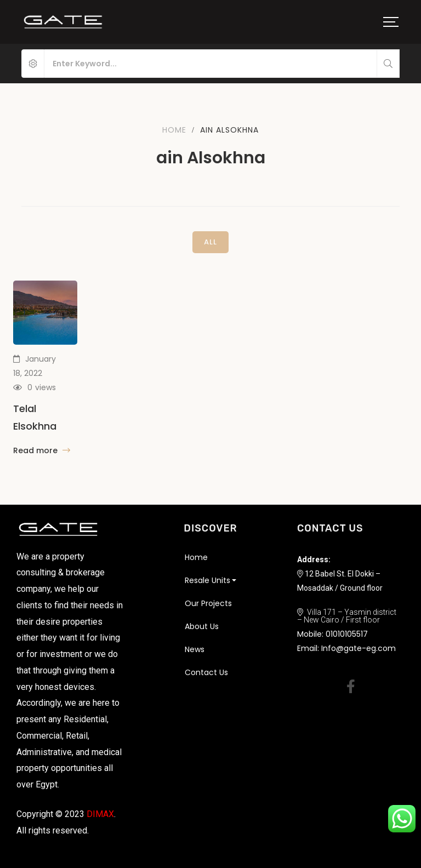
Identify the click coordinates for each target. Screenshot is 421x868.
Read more (42, 450)
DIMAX (100, 814)
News (195, 649)
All (210, 242)
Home (174, 130)
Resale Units (207, 580)
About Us (202, 626)
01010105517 (347, 634)
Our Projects (208, 603)
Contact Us (206, 672)
